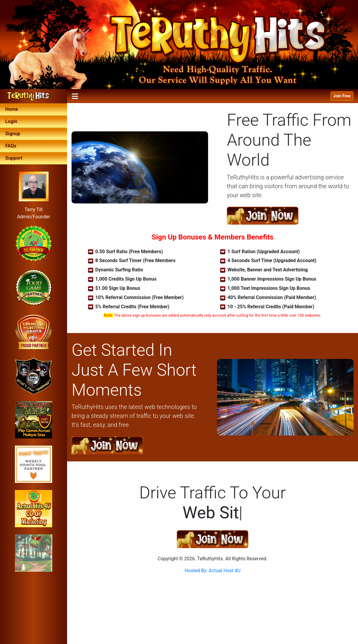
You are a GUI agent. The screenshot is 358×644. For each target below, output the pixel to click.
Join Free (342, 96)
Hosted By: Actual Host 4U (213, 571)
